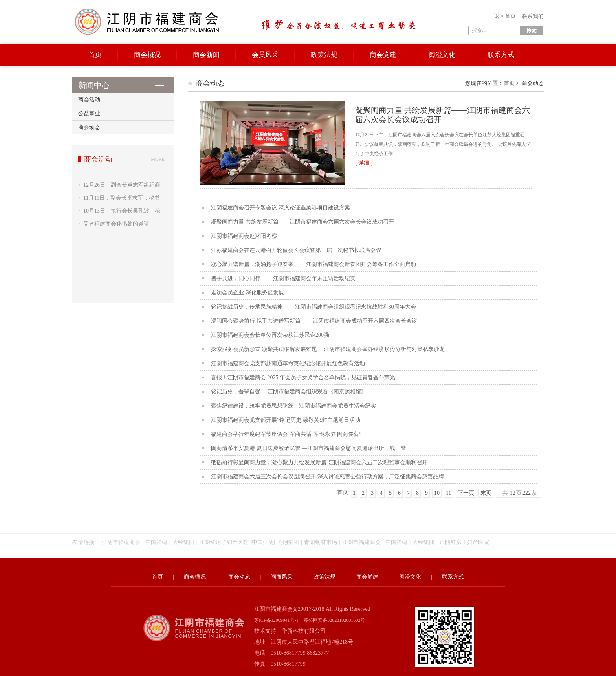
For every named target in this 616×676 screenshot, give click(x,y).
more (158, 159)
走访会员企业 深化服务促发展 (247, 293)
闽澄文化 (442, 55)
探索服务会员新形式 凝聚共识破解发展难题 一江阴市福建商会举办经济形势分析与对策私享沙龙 (328, 349)
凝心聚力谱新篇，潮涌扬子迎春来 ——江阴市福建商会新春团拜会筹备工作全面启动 (313, 264)
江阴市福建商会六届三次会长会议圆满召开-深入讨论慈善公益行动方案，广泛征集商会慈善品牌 (327, 477)
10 (437, 493)
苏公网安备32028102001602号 (334, 620)
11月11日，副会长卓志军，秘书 (122, 198)
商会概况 (147, 55)
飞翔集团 (288, 542)
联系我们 (533, 16)
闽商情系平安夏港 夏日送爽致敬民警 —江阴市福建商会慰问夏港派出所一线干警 (309, 448)
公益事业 (89, 113)
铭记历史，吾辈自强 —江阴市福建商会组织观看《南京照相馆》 (289, 392)
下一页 (466, 493)
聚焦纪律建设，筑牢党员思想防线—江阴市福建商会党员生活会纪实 (293, 406)
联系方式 (501, 55)
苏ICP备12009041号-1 (276, 620)
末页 (486, 493)
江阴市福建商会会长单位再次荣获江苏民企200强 (270, 335)
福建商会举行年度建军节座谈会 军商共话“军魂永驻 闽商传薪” (286, 434)
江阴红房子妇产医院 (224, 542)
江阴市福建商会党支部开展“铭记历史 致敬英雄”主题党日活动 (286, 420)
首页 (95, 55)
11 (448, 493)
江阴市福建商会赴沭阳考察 (244, 236)
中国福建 (156, 542)
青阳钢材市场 (321, 542)
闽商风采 (282, 577)
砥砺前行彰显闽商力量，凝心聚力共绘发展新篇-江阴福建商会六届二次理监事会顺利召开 (319, 462)
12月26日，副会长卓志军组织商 (122, 185)
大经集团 (183, 542)
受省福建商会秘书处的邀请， (119, 224)
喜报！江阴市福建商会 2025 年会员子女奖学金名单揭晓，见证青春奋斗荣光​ (303, 377)
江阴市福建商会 (121, 542)
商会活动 (89, 100)
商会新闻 (206, 55)
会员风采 (265, 55)
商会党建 (383, 55)
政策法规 (324, 55)
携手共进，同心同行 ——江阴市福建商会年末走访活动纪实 (283, 278)
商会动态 (89, 127)
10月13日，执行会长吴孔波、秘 (122, 211)
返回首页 (505, 16)
